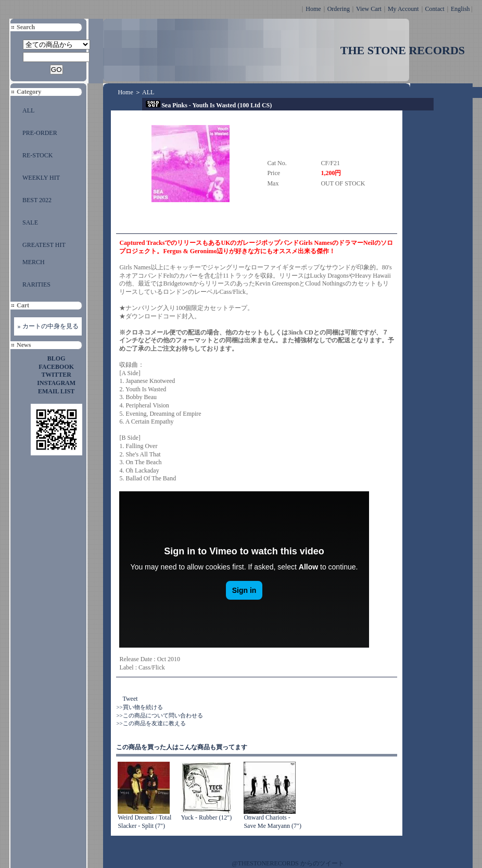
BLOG (56, 358)
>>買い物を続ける (139, 707)
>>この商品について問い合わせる (159, 715)
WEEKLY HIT (41, 178)
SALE (30, 222)
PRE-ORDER (40, 133)
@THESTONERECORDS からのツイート (288, 863)
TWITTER (56, 375)
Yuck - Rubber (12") (206, 817)
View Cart (369, 9)
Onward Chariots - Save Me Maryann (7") (272, 822)
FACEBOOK (56, 367)
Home (313, 9)
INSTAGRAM (56, 383)
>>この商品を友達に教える (151, 723)
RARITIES (36, 284)
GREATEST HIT (44, 245)
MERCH (34, 262)
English (460, 9)
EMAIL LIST (56, 391)
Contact (435, 9)
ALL (28, 110)
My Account (403, 9)
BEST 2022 (37, 200)
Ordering (339, 9)
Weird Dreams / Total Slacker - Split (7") (144, 822)
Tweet (130, 699)
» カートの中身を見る (48, 326)
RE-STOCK (37, 155)
